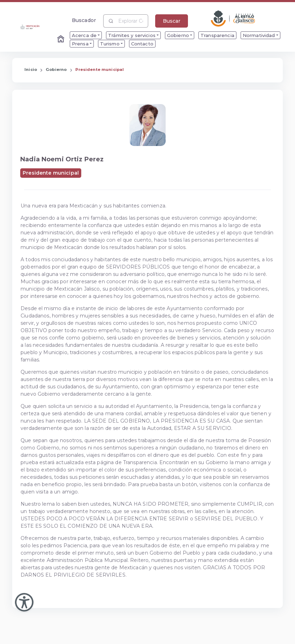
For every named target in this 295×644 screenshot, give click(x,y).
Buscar (172, 21)
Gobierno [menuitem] (178, 35)
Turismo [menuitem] (110, 44)
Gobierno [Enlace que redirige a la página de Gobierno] (56, 69)
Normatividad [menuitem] (259, 35)
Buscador (84, 20)
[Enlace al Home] (61, 39)
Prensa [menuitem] (80, 44)
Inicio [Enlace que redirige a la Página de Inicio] (31, 69)
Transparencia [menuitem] (217, 35)
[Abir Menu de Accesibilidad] (24, 602)
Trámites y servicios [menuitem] (132, 35)
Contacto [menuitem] (142, 44)
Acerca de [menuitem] (84, 35)
